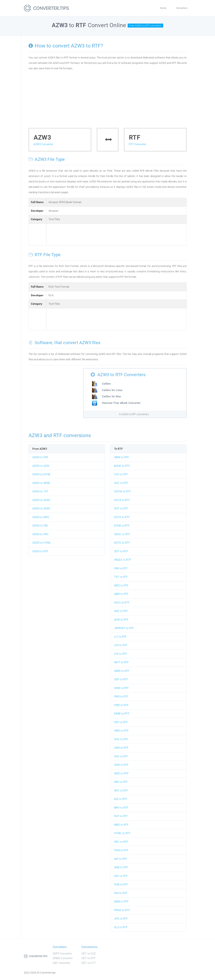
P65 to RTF (121, 893)
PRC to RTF (121, 842)
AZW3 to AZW (41, 466)
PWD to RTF (121, 705)
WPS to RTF (121, 586)
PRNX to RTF (122, 910)
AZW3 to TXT (40, 491)
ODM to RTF (122, 688)
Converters (182, 8)
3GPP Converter (62, 954)
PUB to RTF (121, 884)
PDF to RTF (121, 722)
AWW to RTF (122, 457)
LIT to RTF (120, 637)
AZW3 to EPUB (41, 474)
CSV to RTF (121, 474)
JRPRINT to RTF (124, 628)
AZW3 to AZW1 (41, 500)
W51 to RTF (121, 791)
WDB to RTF (121, 902)
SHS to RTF (121, 739)
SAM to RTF (121, 748)
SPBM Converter (63, 958)
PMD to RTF (121, 731)
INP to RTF (121, 859)
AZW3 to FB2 (40, 526)
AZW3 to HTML (42, 543)
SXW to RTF (121, 765)
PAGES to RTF (123, 560)
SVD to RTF (121, 756)
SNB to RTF (121, 867)
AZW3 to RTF (40, 551)
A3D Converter (61, 963)
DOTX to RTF (122, 517)
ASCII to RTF (122, 603)
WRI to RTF (121, 782)
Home (163, 8)
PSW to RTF (121, 850)
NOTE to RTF (122, 543)
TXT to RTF (121, 577)
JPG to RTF (121, 919)
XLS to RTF (121, 927)
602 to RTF (121, 799)
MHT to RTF (122, 662)
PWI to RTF (121, 568)
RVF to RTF (121, 816)
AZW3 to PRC (41, 534)
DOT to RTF (121, 509)
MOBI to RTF (122, 714)
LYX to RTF (121, 654)
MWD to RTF (122, 671)
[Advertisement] (108, 101)
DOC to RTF (121, 483)
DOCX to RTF (122, 500)
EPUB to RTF (122, 526)
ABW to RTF (121, 594)
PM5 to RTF (121, 697)
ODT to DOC (89, 954)
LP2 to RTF (121, 645)
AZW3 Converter (44, 144)
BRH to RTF (121, 808)
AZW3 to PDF (40, 457)
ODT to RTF (121, 551)
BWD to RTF (121, 825)
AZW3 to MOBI (41, 483)
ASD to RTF (121, 611)
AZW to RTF (121, 620)
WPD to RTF (121, 773)
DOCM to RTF (122, 491)
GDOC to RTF (122, 534)
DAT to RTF (121, 876)
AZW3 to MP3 (41, 517)
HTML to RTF (122, 833)
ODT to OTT (89, 963)
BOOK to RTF (122, 466)
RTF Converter (138, 144)
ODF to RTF (121, 679)
